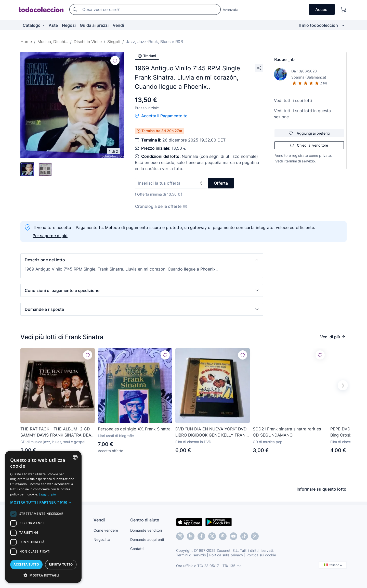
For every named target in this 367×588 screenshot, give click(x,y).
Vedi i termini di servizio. (296, 161)
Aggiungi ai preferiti (309, 133)
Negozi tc (102, 539)
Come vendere (106, 530)
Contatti (137, 548)
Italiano (333, 565)
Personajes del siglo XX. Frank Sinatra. (135, 429)
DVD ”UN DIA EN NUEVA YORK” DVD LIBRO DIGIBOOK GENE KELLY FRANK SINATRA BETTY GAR (212, 432)
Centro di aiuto (145, 520)
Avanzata (231, 10)
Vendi (118, 25)
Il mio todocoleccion (318, 25)
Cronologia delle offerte (158, 206)
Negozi (69, 25)
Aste (53, 25)
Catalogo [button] (32, 25)
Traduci (147, 56)
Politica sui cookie (261, 555)
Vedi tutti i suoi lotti (293, 100)
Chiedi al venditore (309, 145)
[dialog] (43, 517)
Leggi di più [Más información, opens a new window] (48, 494)
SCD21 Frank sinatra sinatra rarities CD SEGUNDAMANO (287, 432)
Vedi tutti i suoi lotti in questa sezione (302, 114)
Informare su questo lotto (322, 484)
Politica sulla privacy (226, 555)
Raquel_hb (284, 59)
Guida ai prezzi (94, 25)
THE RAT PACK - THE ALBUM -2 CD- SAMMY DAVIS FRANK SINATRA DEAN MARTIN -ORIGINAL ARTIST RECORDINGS (57, 432)
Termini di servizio (191, 555)
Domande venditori (146, 530)
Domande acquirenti (147, 539)
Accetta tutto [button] (26, 564)
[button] (142, 260)
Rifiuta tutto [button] (61, 564)
